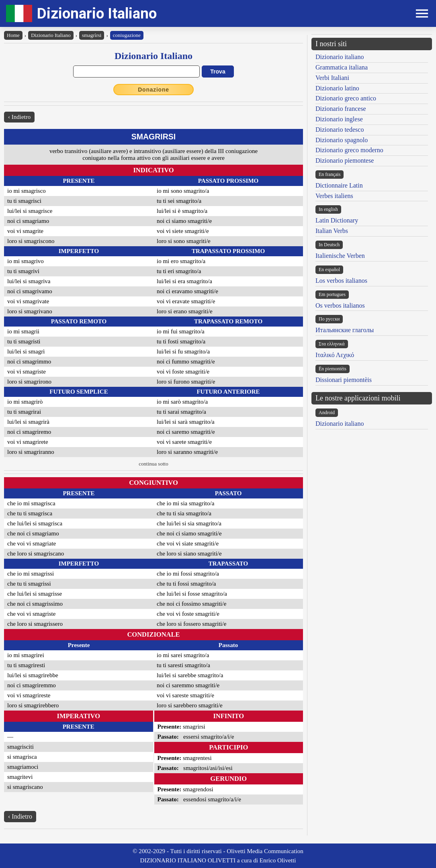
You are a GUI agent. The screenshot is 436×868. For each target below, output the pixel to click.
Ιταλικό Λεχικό (335, 355)
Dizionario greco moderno (349, 150)
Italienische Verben (340, 256)
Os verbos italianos (340, 305)
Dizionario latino (337, 88)
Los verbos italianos (341, 281)
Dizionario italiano (340, 57)
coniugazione (127, 35)
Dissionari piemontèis (344, 380)
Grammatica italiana (342, 67)
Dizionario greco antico (346, 98)
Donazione (154, 90)
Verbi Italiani (332, 78)
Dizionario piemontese (345, 160)
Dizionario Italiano (97, 13)
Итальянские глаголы (345, 330)
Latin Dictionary (337, 220)
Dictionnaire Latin (339, 185)
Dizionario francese (341, 109)
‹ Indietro (19, 117)
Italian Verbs (332, 231)
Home (13, 35)
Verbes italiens (334, 196)
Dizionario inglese (339, 119)
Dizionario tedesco (340, 130)
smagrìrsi (92, 35)
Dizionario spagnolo (342, 140)
